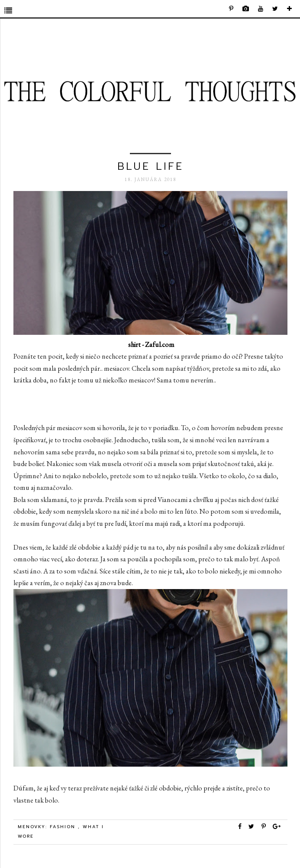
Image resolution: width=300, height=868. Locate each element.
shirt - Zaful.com (151, 345)
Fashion (64, 827)
